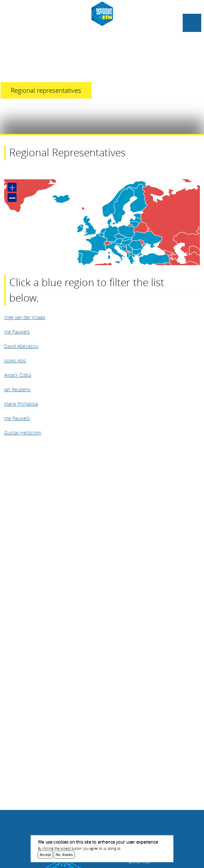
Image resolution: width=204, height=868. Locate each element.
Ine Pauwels (17, 332)
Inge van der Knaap (25, 317)
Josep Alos (15, 360)
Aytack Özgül (18, 375)
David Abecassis (21, 346)
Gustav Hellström (23, 433)
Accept (45, 855)
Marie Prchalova (21, 404)
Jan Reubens (17, 389)
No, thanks (64, 855)
